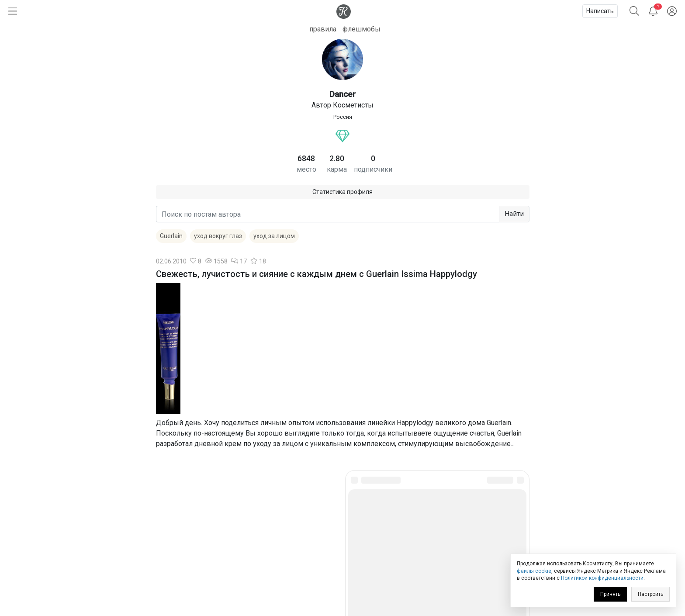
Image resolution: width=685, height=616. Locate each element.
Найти (514, 214)
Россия (343, 117)
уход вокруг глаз (218, 236)
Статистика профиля (342, 192)
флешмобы (362, 29)
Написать (600, 11)
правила (323, 29)
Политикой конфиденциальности (602, 578)
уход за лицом (274, 236)
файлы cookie (534, 571)
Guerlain (171, 236)
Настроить (650, 594)
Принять (610, 594)
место (306, 169)
